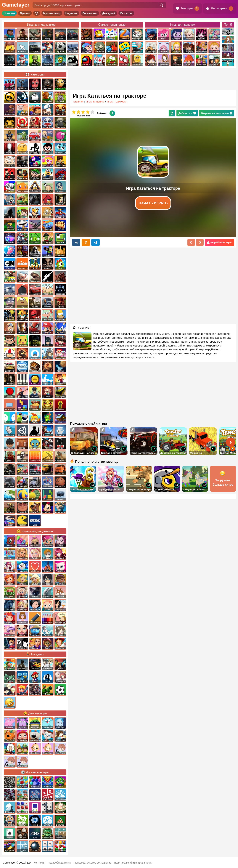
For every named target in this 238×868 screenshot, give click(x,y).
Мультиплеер (52, 13)
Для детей (109, 13)
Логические (90, 13)
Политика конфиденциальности (133, 863)
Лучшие (25, 13)
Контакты (39, 863)
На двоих (71, 13)
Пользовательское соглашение (93, 863)
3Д (37, 13)
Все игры (126, 13)
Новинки (9, 13)
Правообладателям (59, 863)
